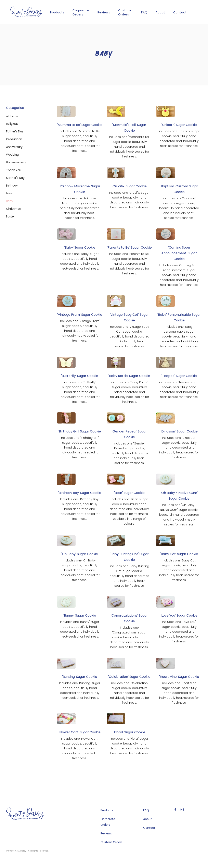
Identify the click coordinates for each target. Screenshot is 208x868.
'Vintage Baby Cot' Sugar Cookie (129, 317)
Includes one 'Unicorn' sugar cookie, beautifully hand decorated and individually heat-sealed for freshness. (179, 139)
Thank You (14, 170)
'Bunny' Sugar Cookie (80, 615)
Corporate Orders (81, 12)
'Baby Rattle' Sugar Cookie (129, 376)
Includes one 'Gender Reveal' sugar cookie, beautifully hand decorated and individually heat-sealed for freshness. (129, 453)
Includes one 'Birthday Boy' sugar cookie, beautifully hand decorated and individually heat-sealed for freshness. (80, 509)
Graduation (14, 139)
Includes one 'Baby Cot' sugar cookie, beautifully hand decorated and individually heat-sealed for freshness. (179, 570)
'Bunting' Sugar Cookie (80, 677)
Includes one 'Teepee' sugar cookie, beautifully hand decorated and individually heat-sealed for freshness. (179, 390)
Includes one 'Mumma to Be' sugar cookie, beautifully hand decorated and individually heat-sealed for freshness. (80, 141)
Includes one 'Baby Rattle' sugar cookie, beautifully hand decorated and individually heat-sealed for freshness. (129, 392)
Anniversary (14, 147)
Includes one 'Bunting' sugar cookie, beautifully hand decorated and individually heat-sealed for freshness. (80, 690)
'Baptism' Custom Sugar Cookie (179, 189)
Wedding (12, 155)
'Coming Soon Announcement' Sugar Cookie (179, 253)
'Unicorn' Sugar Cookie (179, 125)
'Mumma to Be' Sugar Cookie (80, 125)
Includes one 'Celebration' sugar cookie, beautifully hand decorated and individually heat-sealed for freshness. (129, 693)
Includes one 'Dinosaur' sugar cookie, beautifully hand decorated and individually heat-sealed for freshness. (179, 448)
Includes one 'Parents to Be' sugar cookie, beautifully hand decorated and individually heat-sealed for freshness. (129, 264)
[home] (26, 12)
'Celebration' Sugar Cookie (129, 677)
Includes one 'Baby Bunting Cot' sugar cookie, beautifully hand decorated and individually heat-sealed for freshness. (129, 576)
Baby (10, 201)
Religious (12, 124)
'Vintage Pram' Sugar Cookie (80, 315)
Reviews (104, 12)
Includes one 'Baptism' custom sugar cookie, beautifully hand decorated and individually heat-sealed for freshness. (179, 208)
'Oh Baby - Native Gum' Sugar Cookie (179, 496)
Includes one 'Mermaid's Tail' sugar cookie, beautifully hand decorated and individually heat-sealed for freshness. (129, 147)
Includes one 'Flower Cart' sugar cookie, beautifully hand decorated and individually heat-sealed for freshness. (80, 748)
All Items (12, 116)
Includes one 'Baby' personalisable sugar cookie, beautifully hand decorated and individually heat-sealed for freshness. (179, 336)
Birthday (12, 186)
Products (57, 12)
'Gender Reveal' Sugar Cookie (129, 434)
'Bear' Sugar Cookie (129, 493)
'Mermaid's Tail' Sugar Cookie (129, 128)
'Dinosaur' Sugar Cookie (179, 431)
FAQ (144, 12)
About (160, 12)
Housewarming (17, 162)
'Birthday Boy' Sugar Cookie (80, 493)
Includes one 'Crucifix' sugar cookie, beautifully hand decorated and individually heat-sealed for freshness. (129, 200)
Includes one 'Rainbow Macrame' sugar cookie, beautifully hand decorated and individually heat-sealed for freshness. (80, 208)
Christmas (13, 209)
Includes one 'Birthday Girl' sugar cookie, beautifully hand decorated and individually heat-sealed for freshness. (80, 448)
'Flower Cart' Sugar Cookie (80, 732)
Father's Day (15, 131)
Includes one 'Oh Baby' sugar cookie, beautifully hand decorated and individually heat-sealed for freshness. (80, 570)
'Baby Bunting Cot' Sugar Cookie (129, 557)
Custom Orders (125, 12)
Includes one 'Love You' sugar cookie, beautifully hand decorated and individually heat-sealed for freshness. (179, 632)
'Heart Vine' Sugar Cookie (179, 677)
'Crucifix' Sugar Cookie (129, 186)
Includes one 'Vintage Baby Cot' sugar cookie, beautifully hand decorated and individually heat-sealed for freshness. (129, 336)
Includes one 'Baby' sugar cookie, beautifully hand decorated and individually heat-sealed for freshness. (80, 261)
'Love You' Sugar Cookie (179, 615)
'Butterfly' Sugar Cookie (80, 376)
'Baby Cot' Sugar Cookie (179, 554)
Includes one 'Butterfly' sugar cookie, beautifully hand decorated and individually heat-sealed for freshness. (80, 392)
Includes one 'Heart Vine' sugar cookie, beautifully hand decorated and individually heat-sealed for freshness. (179, 693)
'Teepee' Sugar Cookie (179, 376)
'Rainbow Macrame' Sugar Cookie (80, 189)
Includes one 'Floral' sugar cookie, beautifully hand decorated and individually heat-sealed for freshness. (129, 746)
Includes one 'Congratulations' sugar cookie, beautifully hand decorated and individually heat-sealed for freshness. (129, 637)
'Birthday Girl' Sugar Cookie (80, 431)
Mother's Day (15, 178)
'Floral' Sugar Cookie (129, 732)
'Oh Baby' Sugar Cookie (80, 554)
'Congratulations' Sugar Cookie (129, 618)
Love (9, 193)
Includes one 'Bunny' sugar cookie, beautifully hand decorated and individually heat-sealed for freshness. (80, 629)
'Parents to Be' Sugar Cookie (129, 247)
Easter (10, 216)
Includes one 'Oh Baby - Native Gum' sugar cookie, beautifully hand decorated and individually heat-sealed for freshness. (179, 515)
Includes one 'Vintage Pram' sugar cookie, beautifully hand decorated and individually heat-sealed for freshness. (80, 331)
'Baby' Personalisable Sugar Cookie (179, 317)
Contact (180, 12)
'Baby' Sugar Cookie (80, 247)
